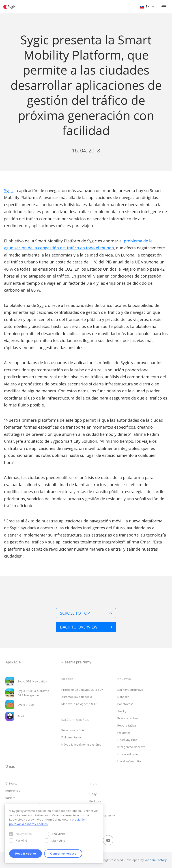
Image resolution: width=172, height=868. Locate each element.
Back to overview (86, 627)
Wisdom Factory (156, 860)
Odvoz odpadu (128, 754)
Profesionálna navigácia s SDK (82, 690)
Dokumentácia (71, 737)
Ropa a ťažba (127, 725)
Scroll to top (86, 613)
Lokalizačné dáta (129, 761)
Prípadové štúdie (73, 730)
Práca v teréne (128, 718)
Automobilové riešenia (77, 697)
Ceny (93, 794)
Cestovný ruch (127, 740)
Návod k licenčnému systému (81, 744)
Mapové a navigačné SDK (79, 704)
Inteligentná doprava (131, 747)
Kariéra (10, 798)
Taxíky (122, 711)
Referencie (13, 791)
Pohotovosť (125, 704)
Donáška (123, 697)
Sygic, (9, 190)
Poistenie (124, 733)
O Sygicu (11, 783)
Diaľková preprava (130, 690)
